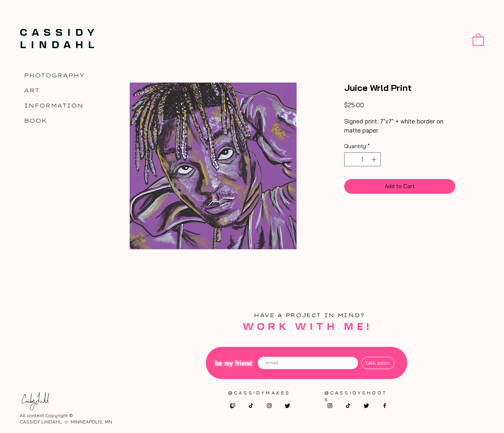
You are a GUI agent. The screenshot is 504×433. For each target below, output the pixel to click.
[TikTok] (251, 406)
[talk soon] (378, 363)
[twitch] (233, 406)
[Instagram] (269, 406)
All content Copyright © (46, 415)
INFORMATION (54, 106)
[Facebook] (385, 406)
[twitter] (287, 406)
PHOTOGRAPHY (54, 75)
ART (32, 90)
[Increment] (375, 160)
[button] (478, 39)
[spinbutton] (362, 160)
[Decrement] (350, 160)
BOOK (35, 121)
